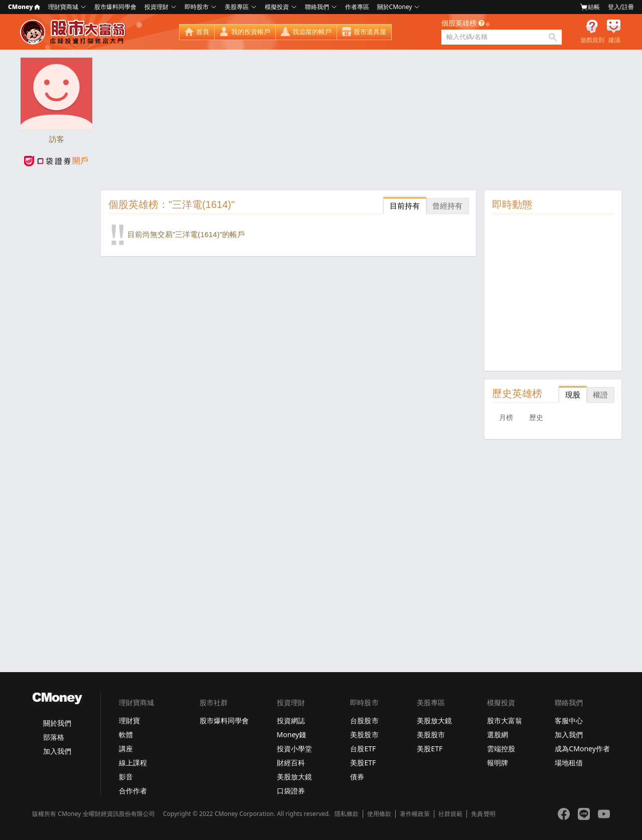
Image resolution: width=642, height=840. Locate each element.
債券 (357, 777)
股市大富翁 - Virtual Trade (74, 32)
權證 (600, 395)
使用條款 (379, 814)
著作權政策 (415, 814)
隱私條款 (347, 814)
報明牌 (498, 763)
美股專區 (237, 7)
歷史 (536, 417)
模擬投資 (277, 7)
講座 (126, 749)
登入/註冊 (621, 7)
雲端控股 (501, 749)
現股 (573, 395)
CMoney (24, 7)
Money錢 (292, 734)
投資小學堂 (294, 749)
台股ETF (363, 749)
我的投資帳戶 (251, 32)
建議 (614, 40)
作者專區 (357, 7)
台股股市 (364, 720)
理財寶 (129, 720)
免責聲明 (483, 814)
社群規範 (450, 814)
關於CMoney (395, 7)
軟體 (126, 734)
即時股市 (197, 7)
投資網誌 (291, 720)
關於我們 (57, 723)
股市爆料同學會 (115, 7)
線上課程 (133, 763)
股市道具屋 (370, 32)
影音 (126, 777)
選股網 (498, 734)
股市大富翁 (505, 720)
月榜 (506, 417)
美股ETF (363, 763)
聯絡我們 (317, 7)
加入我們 (57, 751)
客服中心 (569, 720)
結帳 (590, 7)
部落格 (54, 737)
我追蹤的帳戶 (312, 32)
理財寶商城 (63, 7)
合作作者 (133, 791)
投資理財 (156, 7)
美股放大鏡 (294, 777)
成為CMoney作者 (582, 749)
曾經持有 (447, 206)
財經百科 (291, 763)
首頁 (203, 32)
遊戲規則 (592, 40)
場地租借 (569, 763)
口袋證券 (291, 791)
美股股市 (364, 734)
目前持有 (405, 206)
